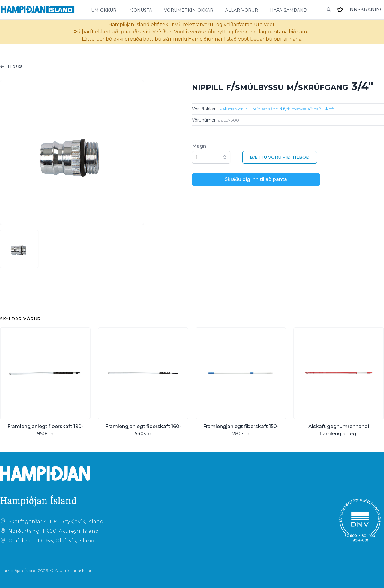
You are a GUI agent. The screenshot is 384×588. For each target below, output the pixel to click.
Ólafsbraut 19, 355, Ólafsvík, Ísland (51, 541)
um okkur (104, 10)
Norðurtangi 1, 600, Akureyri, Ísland (54, 531)
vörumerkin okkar (189, 10)
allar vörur (242, 10)
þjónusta (140, 10)
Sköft (329, 109)
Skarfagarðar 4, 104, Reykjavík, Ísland (56, 522)
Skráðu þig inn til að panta (256, 179)
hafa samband (289, 10)
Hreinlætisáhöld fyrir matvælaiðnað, (286, 109)
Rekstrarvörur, (233, 109)
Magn (199, 146)
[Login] (366, 10)
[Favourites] (340, 10)
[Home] (38, 10)
